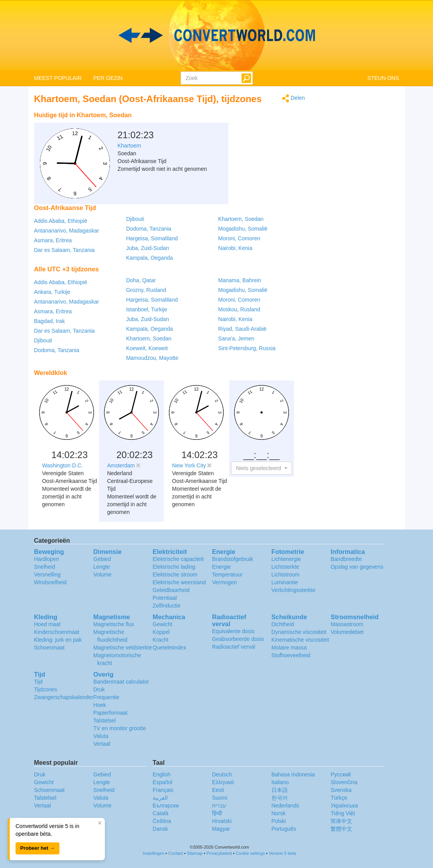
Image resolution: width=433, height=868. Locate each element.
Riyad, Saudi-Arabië (243, 329)
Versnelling (48, 575)
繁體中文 (341, 829)
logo (216, 35)
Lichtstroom (285, 575)
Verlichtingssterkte (294, 590)
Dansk (160, 829)
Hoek (100, 705)
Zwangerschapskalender (64, 697)
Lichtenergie (286, 559)
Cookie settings (250, 853)
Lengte (102, 567)
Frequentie (106, 697)
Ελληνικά (223, 782)
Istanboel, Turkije (147, 309)
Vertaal (102, 744)
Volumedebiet (347, 632)
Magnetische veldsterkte (123, 648)
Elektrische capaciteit (178, 559)
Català (160, 813)
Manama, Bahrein (240, 280)
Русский (341, 774)
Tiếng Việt (343, 813)
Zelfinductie (167, 606)
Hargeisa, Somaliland (152, 238)
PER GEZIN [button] (108, 78)
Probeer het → (37, 848)
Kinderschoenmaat (57, 632)
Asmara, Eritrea (53, 240)
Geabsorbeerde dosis (238, 639)
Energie (221, 567)
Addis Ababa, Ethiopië (61, 221)
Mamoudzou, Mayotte (152, 358)
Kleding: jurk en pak (58, 640)
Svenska (341, 790)
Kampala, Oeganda (150, 258)
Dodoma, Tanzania (149, 229)
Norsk (279, 813)
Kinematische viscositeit (300, 640)
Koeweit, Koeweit (147, 348)
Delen (293, 98)
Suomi (220, 798)
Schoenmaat (50, 648)
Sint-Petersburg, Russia (247, 348)
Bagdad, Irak (50, 321)
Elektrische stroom (175, 575)
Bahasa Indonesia (293, 774)
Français (163, 790)
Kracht (160, 640)
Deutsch (222, 774)
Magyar (221, 829)
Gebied (102, 559)
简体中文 (341, 821)
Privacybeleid (219, 853)
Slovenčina (344, 782)
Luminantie (285, 582)
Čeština (162, 821)
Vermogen (224, 582)
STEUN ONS (383, 78)
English (162, 774)
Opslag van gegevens (357, 567)
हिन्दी (217, 813)
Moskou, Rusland (239, 309)
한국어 (280, 798)
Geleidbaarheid (171, 590)
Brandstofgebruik (233, 559)
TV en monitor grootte (119, 728)
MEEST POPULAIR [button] (58, 78)
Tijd (38, 682)
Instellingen (154, 853)
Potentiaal (165, 598)
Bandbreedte (346, 559)
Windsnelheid (50, 582)
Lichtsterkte (285, 567)
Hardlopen (47, 559)
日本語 (280, 790)
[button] (262, 468)
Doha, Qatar (141, 280)
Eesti (218, 790)
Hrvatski (222, 821)
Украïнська (344, 806)
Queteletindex (169, 648)
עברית (219, 806)
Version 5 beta (282, 853)
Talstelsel (104, 720)
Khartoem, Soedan (241, 219)
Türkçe (339, 798)
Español (163, 782)
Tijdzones (46, 689)
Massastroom (347, 624)
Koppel (161, 632)
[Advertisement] (256, 127)
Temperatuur (227, 575)
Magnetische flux (114, 624)
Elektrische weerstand (179, 582)
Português (284, 829)
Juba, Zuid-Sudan (148, 248)
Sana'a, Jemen (236, 339)
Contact (176, 853)
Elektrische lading (174, 567)
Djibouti (135, 219)
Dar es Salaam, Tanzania (64, 250)
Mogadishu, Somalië (243, 229)
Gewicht (163, 624)
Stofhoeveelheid (291, 655)
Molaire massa (289, 648)
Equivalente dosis (233, 631)
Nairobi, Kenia (235, 248)
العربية (160, 798)
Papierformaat (110, 713)
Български (166, 806)
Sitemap (195, 853)
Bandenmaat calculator (121, 682)
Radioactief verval (234, 647)
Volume (102, 575)
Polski (279, 821)
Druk (99, 689)
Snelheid (45, 567)
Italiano (280, 782)
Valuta (101, 736)
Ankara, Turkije (52, 292)
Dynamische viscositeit (299, 632)
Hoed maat (47, 624)
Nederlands (285, 806)
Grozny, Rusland (146, 290)
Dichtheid (283, 624)
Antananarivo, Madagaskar (67, 231)
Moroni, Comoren (239, 238)
